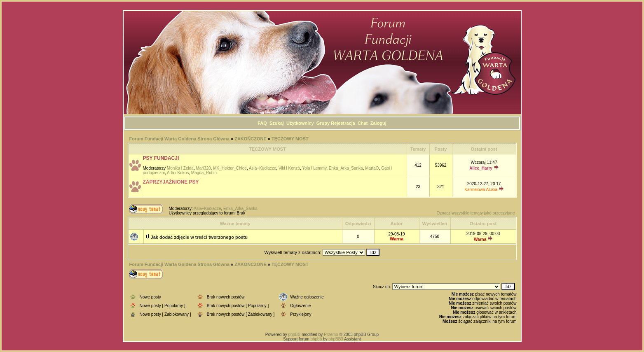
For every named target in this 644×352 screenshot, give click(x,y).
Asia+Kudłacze (262, 168)
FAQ (262, 123)
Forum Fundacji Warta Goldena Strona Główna (179, 139)
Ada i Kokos (178, 173)
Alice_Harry (481, 168)
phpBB (294, 335)
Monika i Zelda (180, 168)
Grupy (323, 123)
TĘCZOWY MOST (290, 139)
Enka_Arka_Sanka (346, 168)
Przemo (331, 335)
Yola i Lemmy (314, 168)
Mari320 (203, 168)
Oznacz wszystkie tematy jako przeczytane (475, 213)
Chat (363, 123)
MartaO (372, 168)
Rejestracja (343, 123)
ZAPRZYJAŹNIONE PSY (171, 182)
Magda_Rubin (204, 173)
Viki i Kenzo (289, 168)
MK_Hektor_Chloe (230, 168)
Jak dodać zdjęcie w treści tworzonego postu (199, 237)
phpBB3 (336, 339)
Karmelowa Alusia (481, 190)
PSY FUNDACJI (161, 158)
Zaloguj (378, 123)
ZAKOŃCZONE (251, 139)
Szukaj (277, 123)
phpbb (316, 339)
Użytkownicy (300, 123)
